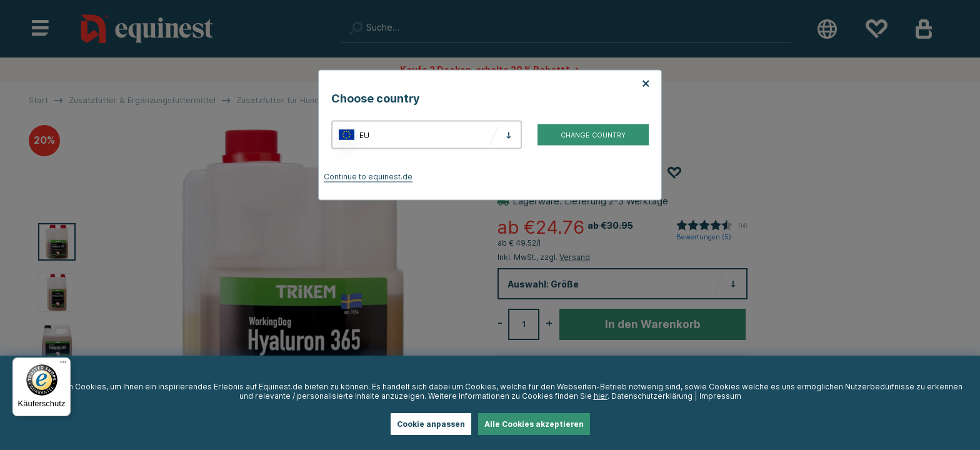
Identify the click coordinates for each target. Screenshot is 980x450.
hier (601, 396)
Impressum (720, 396)
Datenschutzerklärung (652, 396)
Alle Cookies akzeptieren (534, 424)
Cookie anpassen (431, 424)
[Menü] (63, 365)
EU (364, 135)
